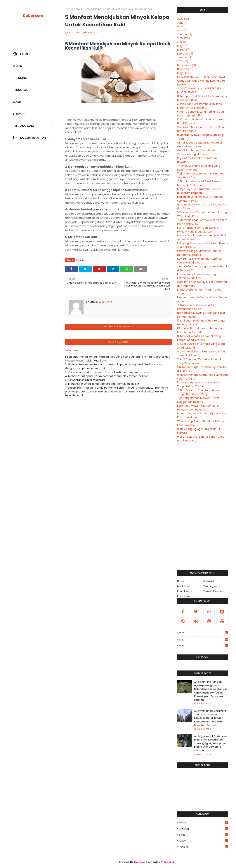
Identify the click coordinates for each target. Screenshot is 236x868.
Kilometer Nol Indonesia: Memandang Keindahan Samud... (201, 330)
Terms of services (214, 591)
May (182, 27)
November (186, 69)
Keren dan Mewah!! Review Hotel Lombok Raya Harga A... (198, 408)
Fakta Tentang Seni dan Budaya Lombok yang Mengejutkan (198, 230)
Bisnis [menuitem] (17, 66)
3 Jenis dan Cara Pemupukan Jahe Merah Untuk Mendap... (199, 106)
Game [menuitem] (17, 102)
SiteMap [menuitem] (19, 114)
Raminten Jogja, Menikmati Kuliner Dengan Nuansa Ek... (199, 253)
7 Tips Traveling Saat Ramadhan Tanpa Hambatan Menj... (198, 392)
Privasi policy (185, 596)
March (183, 50)
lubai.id (169, 862)
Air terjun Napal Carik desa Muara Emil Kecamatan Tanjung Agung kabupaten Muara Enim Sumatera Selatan (210, 743)
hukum (203, 841)
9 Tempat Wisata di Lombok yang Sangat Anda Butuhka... (199, 338)
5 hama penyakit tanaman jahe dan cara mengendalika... (201, 114)
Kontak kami (185, 591)
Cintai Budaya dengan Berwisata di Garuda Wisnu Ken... (199, 145)
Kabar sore (74, 33)
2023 (183, 19)
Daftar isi (209, 581)
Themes (139, 862)
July (182, 42)
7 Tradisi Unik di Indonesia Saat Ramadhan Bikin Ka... (197, 307)
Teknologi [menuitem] (21, 90)
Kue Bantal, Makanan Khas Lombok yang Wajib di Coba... (199, 261)
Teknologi (203, 829)
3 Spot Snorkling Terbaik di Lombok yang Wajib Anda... (199, 361)
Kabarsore (33, 15)
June (182, 23)
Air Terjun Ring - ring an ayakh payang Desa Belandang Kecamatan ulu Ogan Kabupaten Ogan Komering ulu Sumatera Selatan (210, 691)
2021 (183, 61)
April (182, 30)
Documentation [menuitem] (29, 138)
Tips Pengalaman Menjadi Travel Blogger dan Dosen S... (198, 400)
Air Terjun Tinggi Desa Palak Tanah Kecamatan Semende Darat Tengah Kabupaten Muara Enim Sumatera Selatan (211, 718)
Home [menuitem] (21, 54)
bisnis (77, 9)
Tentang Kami (212, 586)
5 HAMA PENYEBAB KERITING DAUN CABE (201, 77)
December (187, 65)
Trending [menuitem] (20, 78)
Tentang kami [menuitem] (24, 126)
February (185, 54)
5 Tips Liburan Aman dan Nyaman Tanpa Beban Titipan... (199, 384)
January (185, 34)
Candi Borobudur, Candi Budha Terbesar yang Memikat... (197, 152)
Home (68, 9)
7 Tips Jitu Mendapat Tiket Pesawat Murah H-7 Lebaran (200, 183)
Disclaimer (184, 586)
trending (203, 847)
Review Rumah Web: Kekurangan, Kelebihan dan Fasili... (198, 276)
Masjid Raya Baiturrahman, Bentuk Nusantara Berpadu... (199, 191)
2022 (184, 38)
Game (203, 823)
